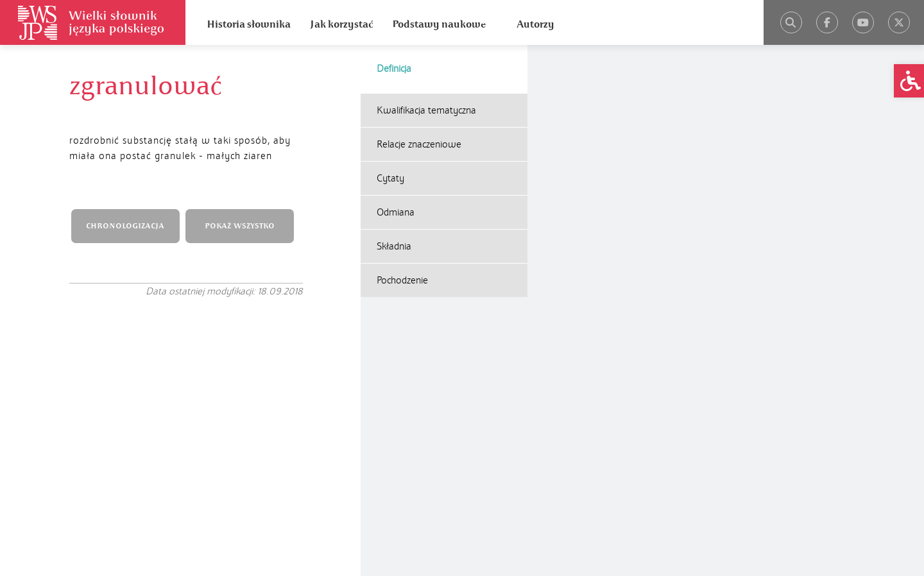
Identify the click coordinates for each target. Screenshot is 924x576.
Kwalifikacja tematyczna (426, 110)
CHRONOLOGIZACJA (125, 226)
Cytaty (390, 178)
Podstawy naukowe (439, 24)
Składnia (394, 246)
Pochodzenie (402, 280)
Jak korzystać (341, 24)
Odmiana (396, 212)
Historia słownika (249, 24)
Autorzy (535, 24)
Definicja (394, 69)
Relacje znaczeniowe (419, 144)
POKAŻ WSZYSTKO (240, 226)
